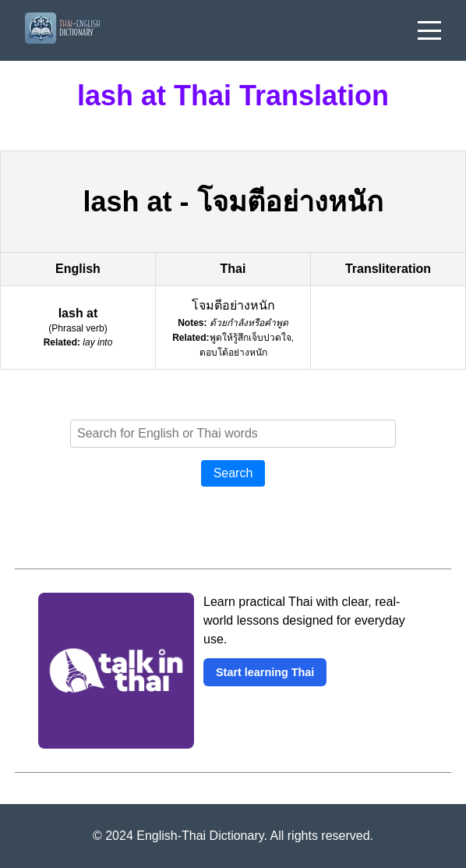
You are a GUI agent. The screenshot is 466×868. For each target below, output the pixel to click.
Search (233, 473)
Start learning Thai (265, 672)
